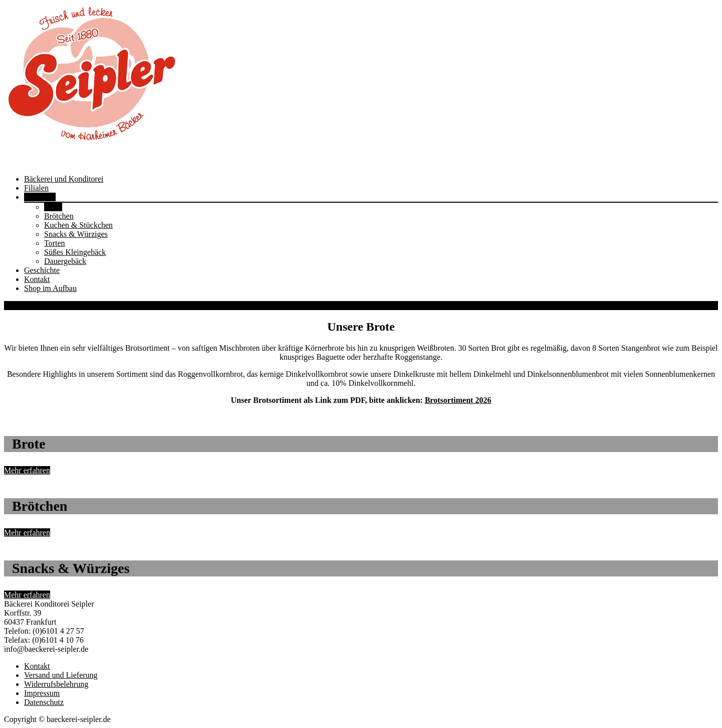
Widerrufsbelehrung (56, 684)
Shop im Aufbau (50, 288)
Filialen (36, 188)
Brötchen (59, 216)
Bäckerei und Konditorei (64, 179)
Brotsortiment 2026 (458, 400)
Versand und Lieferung (61, 675)
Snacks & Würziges (76, 234)
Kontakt (37, 279)
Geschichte (42, 270)
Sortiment (40, 197)
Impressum (42, 693)
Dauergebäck (65, 261)
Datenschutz (44, 702)
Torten (55, 243)
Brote (53, 207)
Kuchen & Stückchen (78, 225)
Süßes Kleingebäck (75, 252)
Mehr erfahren (27, 470)
